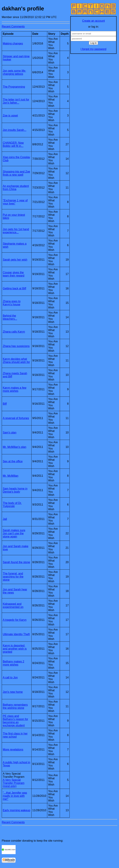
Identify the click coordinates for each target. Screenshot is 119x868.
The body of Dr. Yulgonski (12, 505)
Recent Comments (13, 26)
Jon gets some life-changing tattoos (14, 72)
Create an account (93, 21)
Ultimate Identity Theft (16, 634)
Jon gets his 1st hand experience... (16, 231)
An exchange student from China (16, 188)
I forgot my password (93, 49)
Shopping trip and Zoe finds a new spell (16, 173)
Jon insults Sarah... (15, 130)
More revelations (13, 750)
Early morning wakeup (16, 810)
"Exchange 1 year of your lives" (15, 202)
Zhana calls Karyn (14, 332)
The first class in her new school (15, 735)
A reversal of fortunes (16, 418)
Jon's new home (13, 692)
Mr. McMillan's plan (15, 447)
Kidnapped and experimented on (13, 605)
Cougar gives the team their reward (14, 274)
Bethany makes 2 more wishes (14, 663)
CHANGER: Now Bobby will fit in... (13, 144)
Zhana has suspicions (16, 346)
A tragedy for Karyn (15, 620)
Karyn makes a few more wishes (15, 389)
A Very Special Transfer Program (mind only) (14, 783)
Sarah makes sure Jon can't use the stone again (14, 533)
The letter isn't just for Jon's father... (16, 101)
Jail (5, 519)
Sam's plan (10, 433)
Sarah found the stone (16, 562)
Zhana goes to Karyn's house (12, 303)
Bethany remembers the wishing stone (15, 706)
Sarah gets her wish (15, 260)
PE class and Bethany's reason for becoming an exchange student (15, 721)
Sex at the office (13, 461)
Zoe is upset (10, 116)
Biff (5, 404)
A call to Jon (10, 677)
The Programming (14, 87)
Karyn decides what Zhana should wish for (16, 360)
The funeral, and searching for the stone (13, 577)
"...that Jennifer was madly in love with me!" (15, 796)
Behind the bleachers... (10, 317)
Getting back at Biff (14, 288)
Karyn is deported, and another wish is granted (15, 649)
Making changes (13, 43)
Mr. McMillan (11, 476)
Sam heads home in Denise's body (15, 490)
